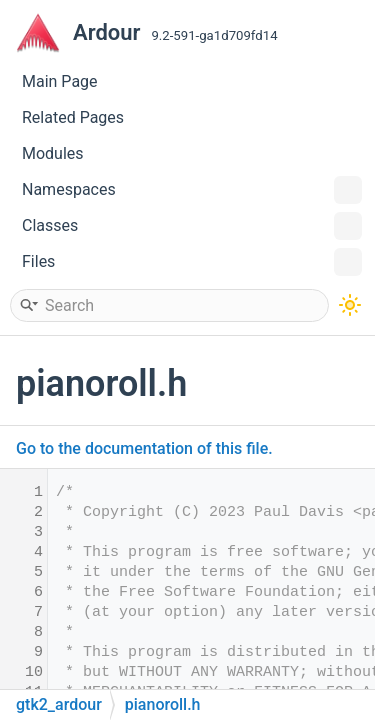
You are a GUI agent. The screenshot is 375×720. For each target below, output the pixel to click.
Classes (192, 226)
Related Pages (73, 117)
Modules (53, 153)
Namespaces (192, 190)
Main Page (60, 81)
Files (192, 262)
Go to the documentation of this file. (144, 448)
